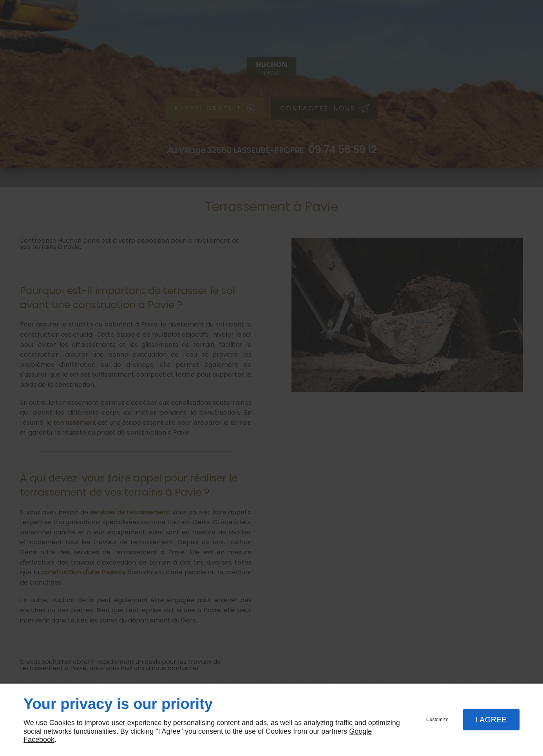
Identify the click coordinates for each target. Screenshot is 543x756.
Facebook (39, 740)
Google (360, 731)
